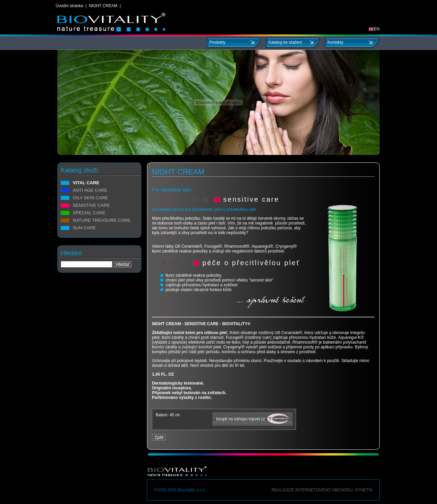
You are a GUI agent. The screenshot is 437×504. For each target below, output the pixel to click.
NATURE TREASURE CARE (102, 220)
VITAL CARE (86, 183)
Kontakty (335, 42)
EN (374, 29)
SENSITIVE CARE (91, 205)
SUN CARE (84, 228)
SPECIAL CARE (89, 213)
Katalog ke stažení (285, 42)
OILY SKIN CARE (90, 198)
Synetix (364, 490)
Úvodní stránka (69, 6)
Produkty (217, 42)
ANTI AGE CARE (90, 190)
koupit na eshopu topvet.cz (252, 419)
